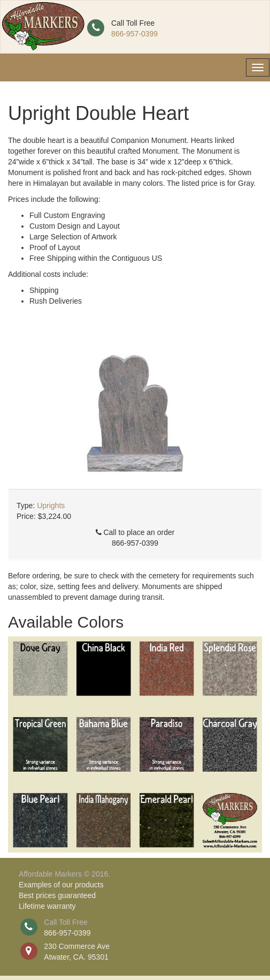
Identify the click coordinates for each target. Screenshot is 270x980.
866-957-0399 (134, 34)
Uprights (51, 506)
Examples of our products (61, 885)
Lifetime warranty (47, 906)
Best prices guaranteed (57, 895)
